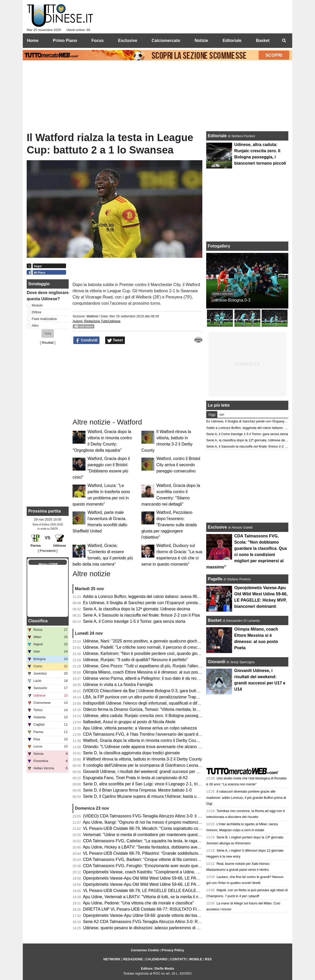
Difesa (37, 312)
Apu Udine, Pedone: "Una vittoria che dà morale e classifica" (138, 903)
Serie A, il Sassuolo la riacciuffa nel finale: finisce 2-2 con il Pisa (142, 615)
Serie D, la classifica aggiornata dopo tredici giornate (132, 753)
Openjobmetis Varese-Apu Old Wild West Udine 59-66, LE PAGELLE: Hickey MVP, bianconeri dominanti (179, 878)
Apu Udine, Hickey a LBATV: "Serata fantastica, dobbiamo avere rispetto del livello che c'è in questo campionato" (187, 847)
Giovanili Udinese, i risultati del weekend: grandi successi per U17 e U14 (150, 771)
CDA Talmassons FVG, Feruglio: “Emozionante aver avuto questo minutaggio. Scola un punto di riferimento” (182, 866)
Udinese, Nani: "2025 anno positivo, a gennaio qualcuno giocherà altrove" (151, 641)
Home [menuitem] (33, 41)
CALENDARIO (156, 959)
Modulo (37, 305)
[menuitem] (284, 41)
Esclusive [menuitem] (128, 41)
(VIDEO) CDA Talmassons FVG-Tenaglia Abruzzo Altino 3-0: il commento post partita (161, 816)
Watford (92, 316)
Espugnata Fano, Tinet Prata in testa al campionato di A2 (135, 778)
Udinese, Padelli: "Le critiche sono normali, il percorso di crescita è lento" (150, 647)
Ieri (222, 415)
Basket (214, 620)
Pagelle (215, 579)
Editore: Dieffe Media (157, 968)
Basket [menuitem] (263, 41)
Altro (35, 326)
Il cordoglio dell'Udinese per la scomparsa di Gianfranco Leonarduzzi (146, 765)
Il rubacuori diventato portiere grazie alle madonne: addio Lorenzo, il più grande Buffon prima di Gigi (246, 797)
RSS (208, 959)
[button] (48, 334)
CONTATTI (178, 959)
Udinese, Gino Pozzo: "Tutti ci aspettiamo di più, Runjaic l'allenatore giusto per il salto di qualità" (171, 666)
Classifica (38, 621)
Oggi (212, 415)
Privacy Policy (173, 950)
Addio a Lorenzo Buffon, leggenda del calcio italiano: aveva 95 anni (145, 597)
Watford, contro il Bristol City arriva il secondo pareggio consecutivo (178, 465)
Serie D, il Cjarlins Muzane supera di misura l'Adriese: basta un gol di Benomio (155, 796)
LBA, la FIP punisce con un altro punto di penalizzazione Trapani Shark (148, 697)
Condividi (87, 340)
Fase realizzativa (44, 319)
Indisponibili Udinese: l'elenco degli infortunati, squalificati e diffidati (145, 703)
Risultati (48, 343)
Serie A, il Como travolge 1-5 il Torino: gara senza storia (134, 621)
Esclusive (217, 527)
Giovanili (217, 662)
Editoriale (218, 136)
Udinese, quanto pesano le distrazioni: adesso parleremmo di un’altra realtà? (154, 928)
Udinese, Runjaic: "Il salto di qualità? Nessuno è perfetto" (135, 660)
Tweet (115, 340)
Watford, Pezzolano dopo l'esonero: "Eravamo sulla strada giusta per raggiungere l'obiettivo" (169, 525)
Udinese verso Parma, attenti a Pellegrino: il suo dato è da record (143, 678)
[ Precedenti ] (48, 551)
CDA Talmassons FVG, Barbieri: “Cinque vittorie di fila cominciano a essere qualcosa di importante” (174, 860)
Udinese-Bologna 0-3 (231, 300)
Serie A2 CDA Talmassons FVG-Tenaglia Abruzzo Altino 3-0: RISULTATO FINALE (158, 922)
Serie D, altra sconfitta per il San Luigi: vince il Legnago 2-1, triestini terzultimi (154, 784)
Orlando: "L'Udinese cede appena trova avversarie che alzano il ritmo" (147, 747)
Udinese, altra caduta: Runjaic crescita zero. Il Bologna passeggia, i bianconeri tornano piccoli (169, 716)
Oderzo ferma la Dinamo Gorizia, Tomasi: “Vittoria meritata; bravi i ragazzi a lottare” (160, 709)
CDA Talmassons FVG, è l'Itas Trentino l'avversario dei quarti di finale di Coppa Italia (160, 734)
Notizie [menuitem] (201, 41)
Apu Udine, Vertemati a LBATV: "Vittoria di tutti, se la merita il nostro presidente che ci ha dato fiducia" (176, 897)
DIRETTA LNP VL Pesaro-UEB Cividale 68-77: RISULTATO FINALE (145, 909)
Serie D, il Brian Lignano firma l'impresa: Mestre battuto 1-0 (137, 790)
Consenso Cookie (145, 950)
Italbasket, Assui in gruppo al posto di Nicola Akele (129, 722)
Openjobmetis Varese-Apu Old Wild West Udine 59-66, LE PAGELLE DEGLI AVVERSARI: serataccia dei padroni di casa (194, 884)
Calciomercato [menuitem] (166, 41)
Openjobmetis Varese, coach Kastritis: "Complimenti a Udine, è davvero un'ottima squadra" (167, 872)
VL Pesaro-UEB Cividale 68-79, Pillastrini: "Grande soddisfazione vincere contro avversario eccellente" (177, 853)
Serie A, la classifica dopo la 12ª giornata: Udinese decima (137, 609)
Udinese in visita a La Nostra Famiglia (118, 685)
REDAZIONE (133, 959)
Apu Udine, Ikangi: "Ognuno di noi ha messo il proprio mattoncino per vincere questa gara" (166, 822)
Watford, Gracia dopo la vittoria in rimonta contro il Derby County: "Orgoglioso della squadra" (168, 740)
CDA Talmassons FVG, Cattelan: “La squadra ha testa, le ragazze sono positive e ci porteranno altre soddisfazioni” (188, 841)
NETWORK (112, 959)
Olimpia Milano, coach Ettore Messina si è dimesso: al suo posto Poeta (148, 672)
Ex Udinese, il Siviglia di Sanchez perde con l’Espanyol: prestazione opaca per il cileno (163, 603)
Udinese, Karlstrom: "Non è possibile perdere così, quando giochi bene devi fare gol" (161, 653)
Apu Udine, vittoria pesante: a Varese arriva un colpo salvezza (140, 728)
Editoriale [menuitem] (232, 41)
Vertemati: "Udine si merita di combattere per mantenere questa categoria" (151, 835)
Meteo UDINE (48, 564)
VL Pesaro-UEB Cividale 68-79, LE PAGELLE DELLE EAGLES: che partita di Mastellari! (164, 891)
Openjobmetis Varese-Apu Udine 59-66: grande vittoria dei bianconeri (147, 915)
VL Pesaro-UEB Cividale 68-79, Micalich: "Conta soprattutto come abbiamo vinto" (158, 828)
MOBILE (196, 959)
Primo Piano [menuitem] (65, 41)
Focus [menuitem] (98, 41)
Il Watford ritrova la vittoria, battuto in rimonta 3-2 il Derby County (143, 759)
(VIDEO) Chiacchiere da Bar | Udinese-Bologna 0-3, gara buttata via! (146, 691)
